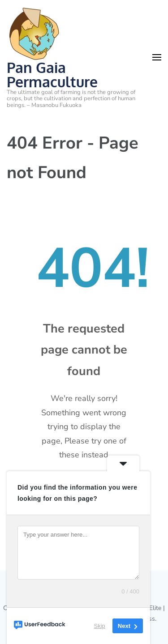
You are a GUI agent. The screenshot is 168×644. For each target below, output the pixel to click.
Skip (100, 626)
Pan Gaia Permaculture (52, 75)
